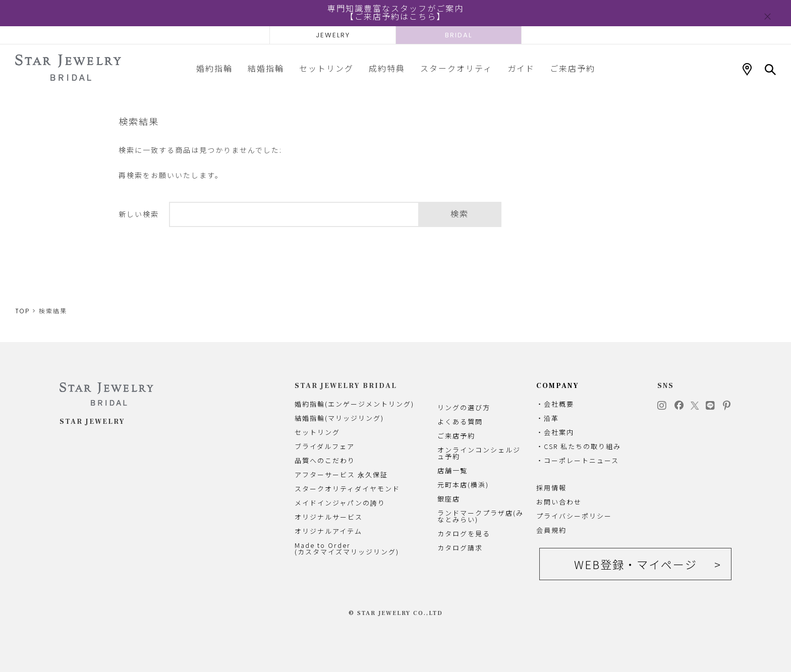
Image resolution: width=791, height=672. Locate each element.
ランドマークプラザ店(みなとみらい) (481, 516)
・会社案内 (555, 432)
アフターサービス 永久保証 (341, 474)
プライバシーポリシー (574, 516)
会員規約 (551, 530)
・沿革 (548, 418)
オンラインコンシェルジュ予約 (479, 453)
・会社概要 (555, 404)
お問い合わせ (559, 502)
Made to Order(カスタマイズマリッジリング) (347, 548)
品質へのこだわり (325, 460)
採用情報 (551, 488)
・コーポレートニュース (578, 460)
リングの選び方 (464, 407)
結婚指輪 (266, 68)
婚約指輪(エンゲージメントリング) (354, 404)
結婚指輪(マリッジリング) (339, 418)
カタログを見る (464, 534)
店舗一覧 (453, 470)
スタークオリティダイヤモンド (347, 489)
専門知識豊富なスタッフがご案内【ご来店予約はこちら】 (395, 13)
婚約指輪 (214, 68)
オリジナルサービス (329, 517)
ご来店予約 (573, 68)
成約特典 (387, 68)
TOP (22, 311)
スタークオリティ (456, 68)
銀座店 (449, 499)
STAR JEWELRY (92, 422)
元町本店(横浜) (463, 485)
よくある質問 (460, 422)
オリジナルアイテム (328, 531)
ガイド (521, 68)
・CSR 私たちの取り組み (579, 446)
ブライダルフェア (325, 446)
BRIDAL (459, 35)
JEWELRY (333, 35)
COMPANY (558, 386)
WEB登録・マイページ (636, 564)
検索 (460, 214)
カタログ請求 (460, 548)
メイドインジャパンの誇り (340, 503)
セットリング (326, 68)
